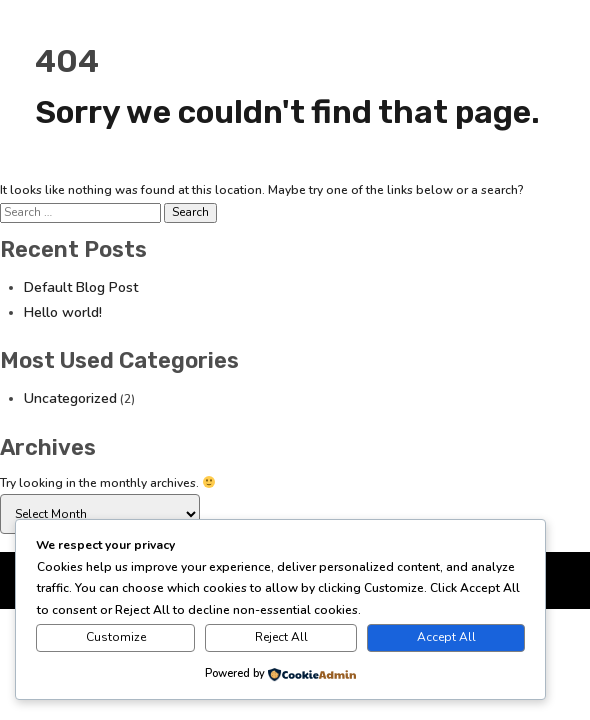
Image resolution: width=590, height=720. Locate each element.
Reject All (281, 637)
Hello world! (63, 312)
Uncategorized (70, 398)
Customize (116, 637)
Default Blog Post (81, 287)
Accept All (446, 637)
